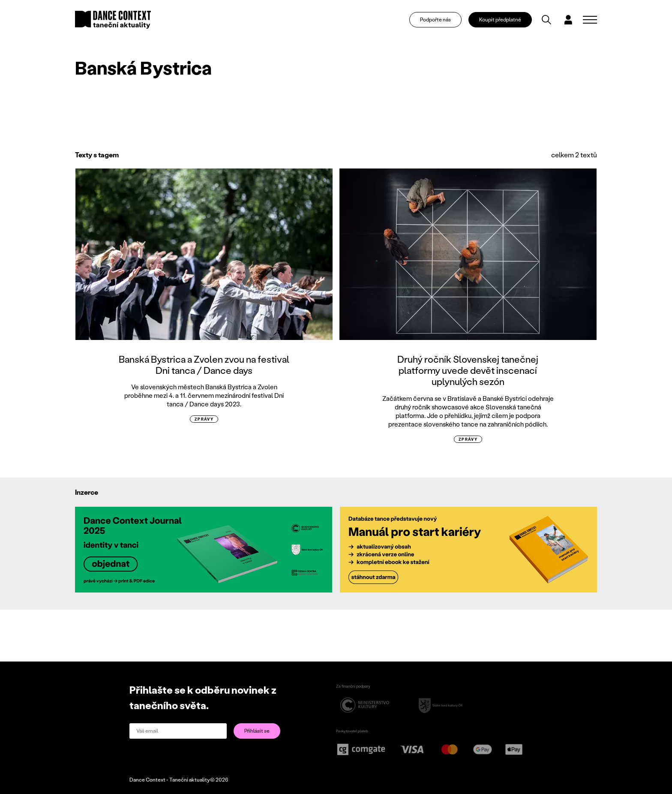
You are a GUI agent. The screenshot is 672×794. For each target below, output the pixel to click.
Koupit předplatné (500, 20)
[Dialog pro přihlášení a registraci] (568, 20)
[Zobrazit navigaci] (590, 20)
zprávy (204, 419)
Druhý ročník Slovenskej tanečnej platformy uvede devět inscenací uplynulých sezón (468, 370)
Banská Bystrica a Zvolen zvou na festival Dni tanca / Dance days (204, 365)
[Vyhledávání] (546, 20)
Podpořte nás (435, 20)
